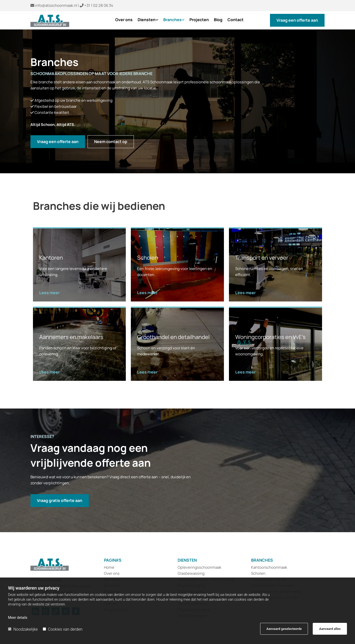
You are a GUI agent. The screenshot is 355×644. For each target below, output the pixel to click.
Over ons (124, 20)
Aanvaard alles (330, 629)
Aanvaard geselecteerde (284, 629)
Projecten (199, 20)
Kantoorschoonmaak (269, 567)
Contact (235, 20)
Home (109, 567)
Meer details (18, 618)
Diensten (147, 20)
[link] (145, 22)
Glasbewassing (191, 573)
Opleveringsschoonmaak (200, 567)
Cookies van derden (63, 629)
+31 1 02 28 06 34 (99, 5)
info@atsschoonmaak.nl (56, 5)
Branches (172, 20)
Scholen (258, 573)
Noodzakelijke (23, 629)
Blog (218, 20)
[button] (297, 20)
